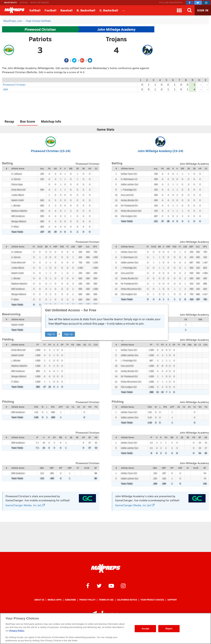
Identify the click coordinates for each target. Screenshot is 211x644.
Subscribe (70, 600)
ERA (36, 407)
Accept (145, 629)
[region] (105, 628)
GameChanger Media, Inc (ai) (25, 505)
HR (90, 168)
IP (37, 437)
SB (186, 319)
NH (90, 407)
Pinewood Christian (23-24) (51, 151)
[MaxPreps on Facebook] (190, 3)
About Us (39, 600)
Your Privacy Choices (152, 600)
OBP (80, 247)
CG (73, 407)
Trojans (116, 39)
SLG (88, 247)
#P (96, 468)
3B (83, 168)
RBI (71, 168)
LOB (73, 247)
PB (73, 345)
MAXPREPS (11, 2)
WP (61, 468)
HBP (55, 247)
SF (34, 247)
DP (62, 345)
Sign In (51, 334)
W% (53, 407)
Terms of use (106, 600)
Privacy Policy (87, 600)
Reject (169, 629)
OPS (95, 247)
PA (49, 168)
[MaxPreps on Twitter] (198, 3)
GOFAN (24, 2)
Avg (42, 168)
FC (68, 247)
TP (67, 345)
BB (46, 247)
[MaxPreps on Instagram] (206, 3)
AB (55, 168)
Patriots (40, 39)
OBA (42, 468)
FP (38, 345)
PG (96, 407)
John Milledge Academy (116, 29)
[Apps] (179, 10)
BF (90, 437)
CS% (96, 345)
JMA (6, 89)
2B (77, 168)
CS (90, 345)
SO (79, 407)
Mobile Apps (55, 600)
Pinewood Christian (40, 29)
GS (96, 168)
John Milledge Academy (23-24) (160, 151)
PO (50, 345)
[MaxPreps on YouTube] (111, 586)
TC (45, 345)
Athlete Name (18, 168)
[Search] (189, 10)
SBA (200, 319)
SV (84, 407)
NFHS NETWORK (40, 2)
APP (61, 407)
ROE (62, 247)
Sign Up (68, 334)
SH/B (40, 247)
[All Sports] (124, 10)
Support (172, 600)
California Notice (127, 600)
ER (54, 437)
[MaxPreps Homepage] (106, 568)
